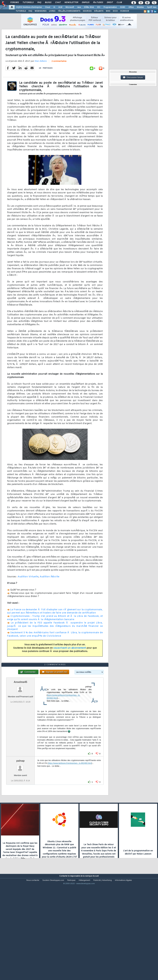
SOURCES (87, 11)
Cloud (48, 7)
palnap (21, 802)
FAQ (39, 3)
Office (131, 7)
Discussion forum (133, 77)
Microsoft (70, 7)
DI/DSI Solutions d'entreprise (29, 7)
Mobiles (140, 7)
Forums (15, 3)
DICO (115, 11)
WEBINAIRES (41, 11)
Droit (110, 3)
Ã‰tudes (98, 3)
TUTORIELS (21, 11)
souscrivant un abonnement (70, 662)
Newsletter (71, 3)
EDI (99, 7)
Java (79, 7)
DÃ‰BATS (99, 11)
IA (54, 7)
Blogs (48, 3)
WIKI (108, 11)
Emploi (86, 3)
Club (119, 3)
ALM (60, 7)
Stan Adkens (41, 75)
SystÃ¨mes (152, 7)
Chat (58, 3)
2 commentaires (59, 75)
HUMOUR (125, 11)
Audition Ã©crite (50, 591)
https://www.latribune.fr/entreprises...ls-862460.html (70, 804)
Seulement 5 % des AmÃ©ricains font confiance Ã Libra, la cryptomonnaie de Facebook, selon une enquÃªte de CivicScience (55, 648)
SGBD (123, 7)
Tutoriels (28, 3)
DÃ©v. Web (89, 7)
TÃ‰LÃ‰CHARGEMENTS (69, 11)
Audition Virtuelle (28, 591)
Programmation (110, 7)
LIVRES (52, 11)
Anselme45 (20, 723)
